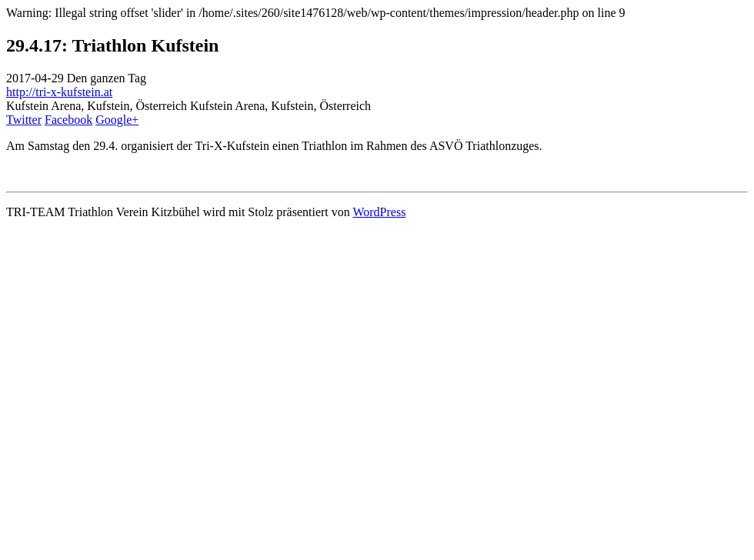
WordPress (379, 212)
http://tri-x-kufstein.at (59, 92)
